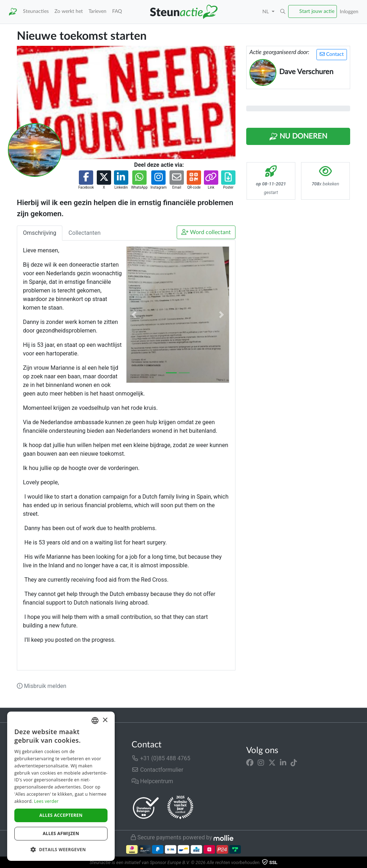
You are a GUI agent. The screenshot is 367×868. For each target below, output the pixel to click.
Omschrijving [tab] (40, 233)
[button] (283, 12)
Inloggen (349, 12)
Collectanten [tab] (85, 233)
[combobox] (95, 721)
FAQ (117, 11)
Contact (332, 54)
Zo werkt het (69, 11)
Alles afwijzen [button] (61, 833)
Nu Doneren (298, 137)
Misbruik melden (42, 686)
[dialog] (61, 786)
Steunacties (36, 11)
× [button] (105, 720)
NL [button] (266, 12)
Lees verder (46, 801)
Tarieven (97, 11)
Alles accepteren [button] (61, 815)
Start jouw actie (317, 11)
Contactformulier (158, 770)
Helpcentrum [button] (152, 781)
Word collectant (206, 232)
